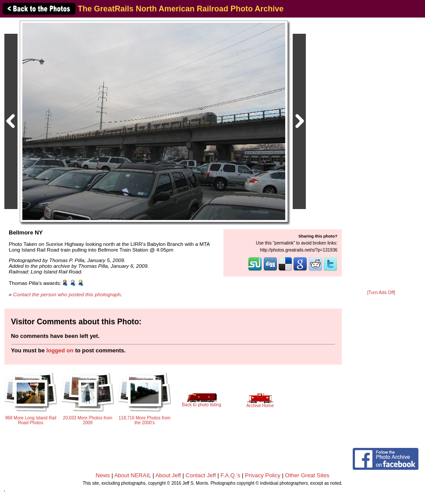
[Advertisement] (381, 154)
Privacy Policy (263, 475)
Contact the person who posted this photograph (67, 294)
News (103, 475)
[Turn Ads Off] (381, 293)
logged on (60, 350)
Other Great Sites (307, 475)
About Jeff (168, 475)
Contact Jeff (201, 475)
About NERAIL (133, 475)
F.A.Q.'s (230, 475)
